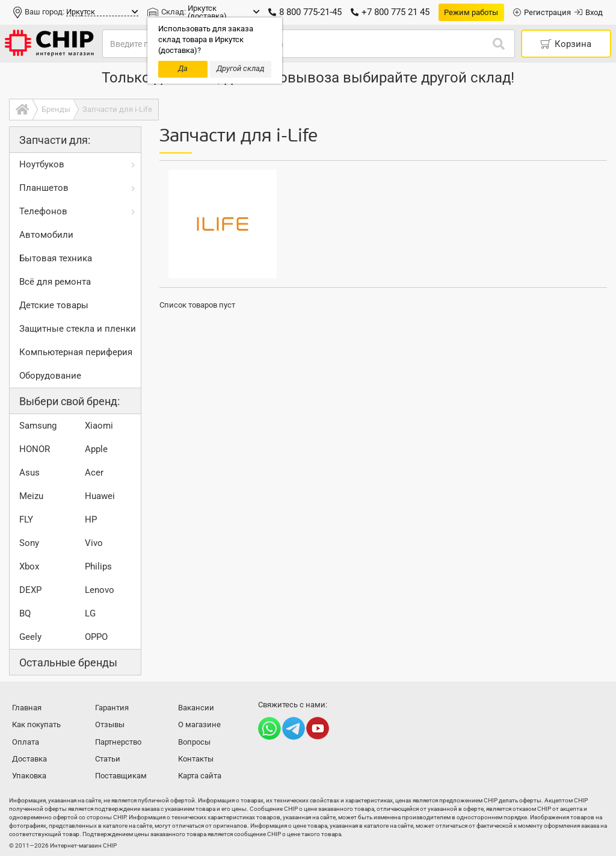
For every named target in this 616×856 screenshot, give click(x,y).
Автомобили (46, 235)
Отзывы (110, 724)
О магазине (199, 724)
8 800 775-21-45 (305, 12)
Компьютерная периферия (76, 352)
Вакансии (196, 708)
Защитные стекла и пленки (78, 329)
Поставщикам (121, 776)
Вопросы (194, 742)
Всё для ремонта (55, 282)
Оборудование (50, 376)
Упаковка (29, 776)
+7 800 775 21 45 (390, 12)
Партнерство (118, 742)
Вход (589, 12)
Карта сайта (200, 776)
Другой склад (241, 68)
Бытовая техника (56, 258)
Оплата (26, 742)
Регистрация (542, 12)
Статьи (108, 759)
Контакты (196, 759)
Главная (27, 708)
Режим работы (471, 12)
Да (183, 68)
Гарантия (112, 708)
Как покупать (36, 724)
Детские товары (54, 305)
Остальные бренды (68, 662)
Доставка (29, 759)
